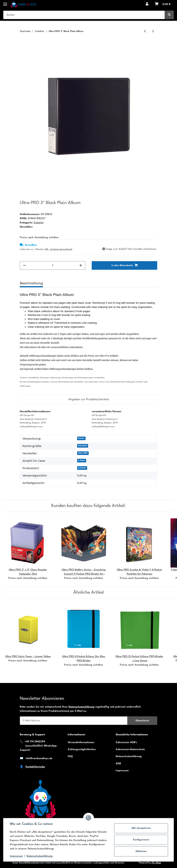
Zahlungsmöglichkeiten (82, 749)
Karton (81, 438)
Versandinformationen (81, 742)
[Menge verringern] (24, 265)
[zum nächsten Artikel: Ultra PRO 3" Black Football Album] (153, 31)
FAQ (70, 756)
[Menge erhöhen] (81, 265)
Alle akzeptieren (141, 828)
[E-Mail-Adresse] (74, 721)
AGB (118, 764)
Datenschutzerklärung (82, 707)
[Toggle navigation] (5, 2)
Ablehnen (141, 851)
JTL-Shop (156, 863)
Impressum (122, 771)
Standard (83, 446)
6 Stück (82, 460)
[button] (147, 4)
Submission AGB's (126, 742)
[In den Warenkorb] (23, 44)
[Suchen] (84, 15)
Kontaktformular (35, 767)
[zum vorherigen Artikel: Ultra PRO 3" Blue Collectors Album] (145, 31)
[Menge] (53, 265)
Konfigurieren (141, 840)
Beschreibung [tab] (31, 283)
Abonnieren (142, 721)
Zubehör (39, 223)
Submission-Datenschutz (130, 749)
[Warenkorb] (163, 4)
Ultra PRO (83, 453)
